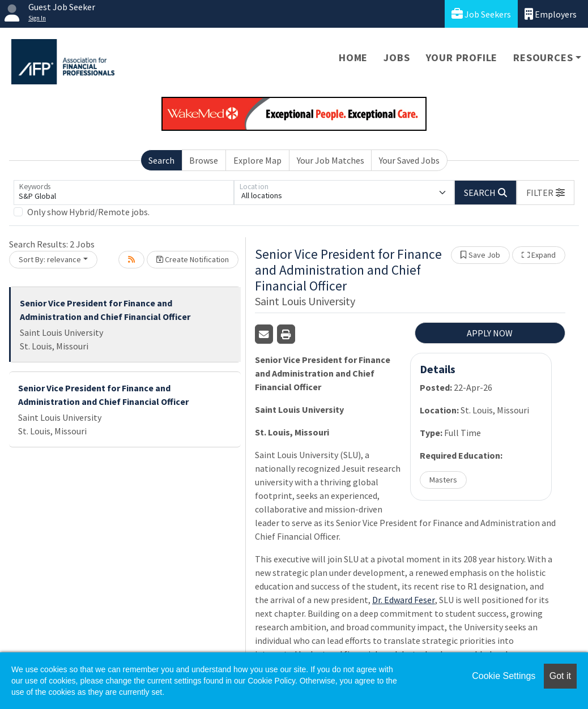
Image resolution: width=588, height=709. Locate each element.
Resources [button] (543, 57)
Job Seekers (481, 14)
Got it (560, 676)
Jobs (397, 57)
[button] (546, 193)
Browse (204, 160)
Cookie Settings (504, 676)
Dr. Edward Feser (404, 600)
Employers (551, 14)
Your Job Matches (331, 160)
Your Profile (462, 57)
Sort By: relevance (50, 259)
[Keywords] (124, 193)
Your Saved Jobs (409, 160)
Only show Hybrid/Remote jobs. (88, 212)
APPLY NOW (490, 333)
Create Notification (193, 259)
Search (161, 160)
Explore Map (257, 160)
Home (353, 57)
